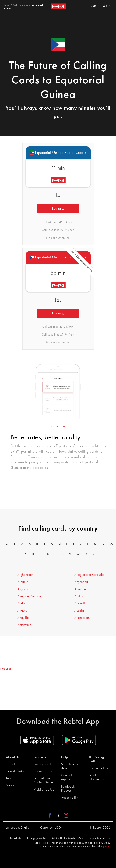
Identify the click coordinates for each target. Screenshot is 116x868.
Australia (80, 603)
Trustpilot (5, 669)
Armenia (80, 589)
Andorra (23, 603)
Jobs (9, 779)
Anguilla (23, 618)
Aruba (79, 596)
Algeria (23, 589)
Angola (22, 611)
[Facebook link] (51, 815)
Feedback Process (68, 789)
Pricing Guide (43, 764)
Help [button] (65, 757)
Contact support (67, 778)
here (107, 847)
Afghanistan (25, 575)
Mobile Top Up (44, 790)
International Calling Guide (43, 781)
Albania (23, 582)
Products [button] (40, 757)
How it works (15, 771)
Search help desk (69, 766)
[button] (19, 828)
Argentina (81, 582)
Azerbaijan (82, 618)
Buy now (58, 209)
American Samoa (29, 596)
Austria (79, 611)
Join (94, 6)
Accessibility (70, 798)
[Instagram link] (65, 815)
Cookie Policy (98, 768)
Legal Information (96, 778)
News (10, 785)
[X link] (58, 815)
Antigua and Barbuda (89, 575)
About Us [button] (13, 757)
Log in (106, 6)
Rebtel (10, 764)
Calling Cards (43, 771)
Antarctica (24, 625)
